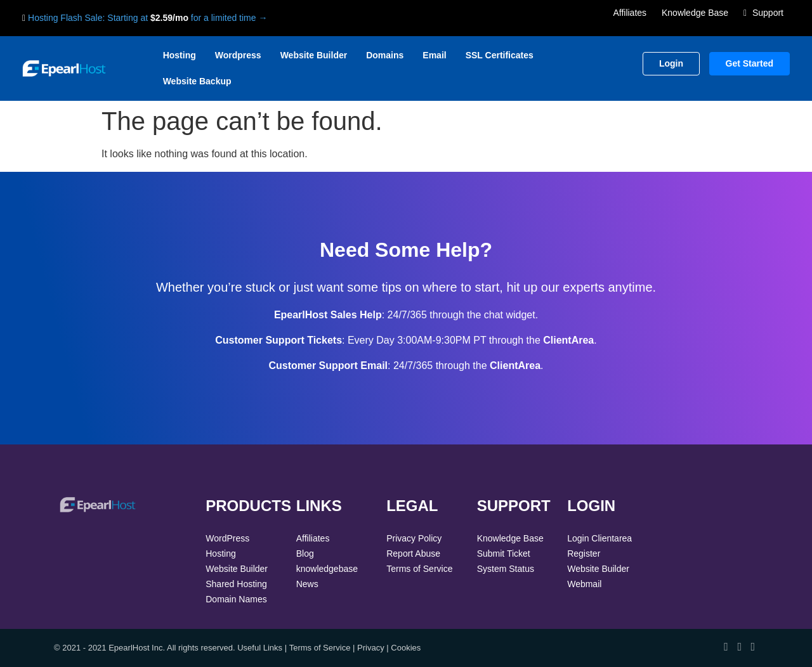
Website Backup (197, 81)
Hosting (180, 55)
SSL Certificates (500, 55)
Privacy (371, 648)
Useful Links (260, 648)
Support (763, 13)
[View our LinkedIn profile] (753, 647)
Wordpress (238, 55)
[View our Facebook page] (726, 647)
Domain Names (236, 599)
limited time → (239, 18)
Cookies (406, 648)
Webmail (584, 584)
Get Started (750, 63)
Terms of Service (419, 569)
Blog (305, 554)
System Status (506, 569)
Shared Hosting (236, 584)
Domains (385, 55)
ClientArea (568, 340)
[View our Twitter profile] (739, 647)
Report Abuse (413, 554)
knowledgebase (327, 569)
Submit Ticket (504, 554)
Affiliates (630, 13)
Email (434, 55)
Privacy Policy (414, 538)
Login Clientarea (599, 538)
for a (201, 18)
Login (671, 63)
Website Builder (314, 55)
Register (584, 554)
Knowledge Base (695, 13)
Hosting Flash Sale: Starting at (88, 18)
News (307, 584)
